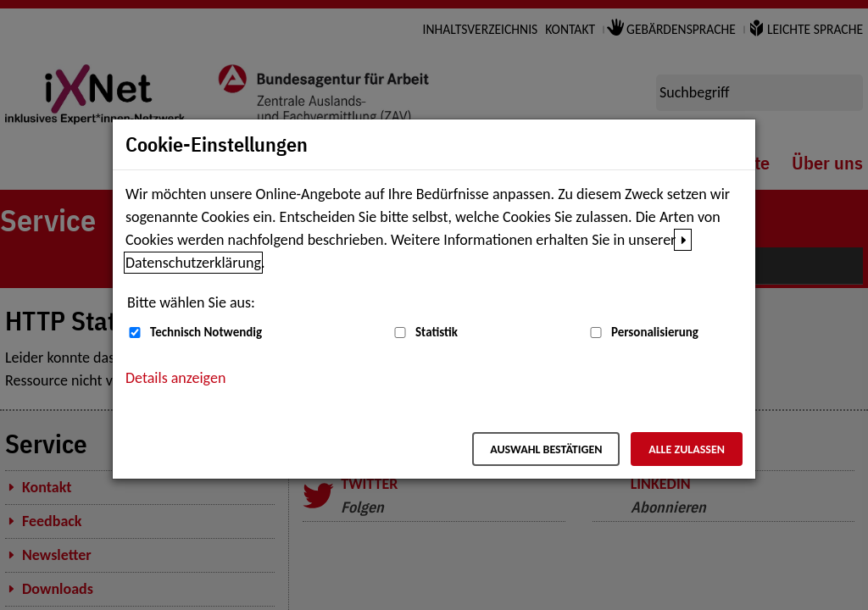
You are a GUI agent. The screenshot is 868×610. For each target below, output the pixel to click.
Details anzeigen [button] (175, 378)
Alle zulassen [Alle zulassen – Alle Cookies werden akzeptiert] (687, 449)
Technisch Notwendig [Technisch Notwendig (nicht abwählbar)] (206, 332)
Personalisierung (655, 332)
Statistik (437, 332)
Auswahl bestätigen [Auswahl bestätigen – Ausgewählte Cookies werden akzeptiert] (546, 449)
